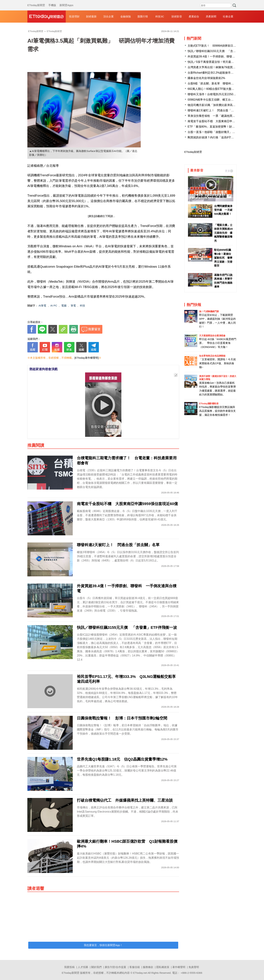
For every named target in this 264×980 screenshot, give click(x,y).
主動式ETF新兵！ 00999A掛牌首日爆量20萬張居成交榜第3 (225, 46)
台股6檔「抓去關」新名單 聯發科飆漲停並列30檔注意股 (223, 83)
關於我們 (96, 967)
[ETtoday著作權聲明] (87, 358)
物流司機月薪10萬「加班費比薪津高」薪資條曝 (217, 105)
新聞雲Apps (66, 2)
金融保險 (126, 16)
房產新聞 (211, 16)
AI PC (54, 306)
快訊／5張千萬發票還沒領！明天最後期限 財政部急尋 (222, 62)
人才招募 (83, 967)
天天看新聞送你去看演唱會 (212, 336)
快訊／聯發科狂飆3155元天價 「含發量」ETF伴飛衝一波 (224, 51)
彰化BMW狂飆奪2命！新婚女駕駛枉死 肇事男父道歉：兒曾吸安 (223, 258)
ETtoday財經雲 (193, 152)
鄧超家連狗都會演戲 (43, 369)
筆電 (73, 306)
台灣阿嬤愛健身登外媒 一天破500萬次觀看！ (223, 210)
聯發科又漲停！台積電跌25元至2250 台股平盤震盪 (220, 94)
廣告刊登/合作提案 (115, 967)
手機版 (52, 2)
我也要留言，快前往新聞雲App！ (103, 945)
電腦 (64, 306)
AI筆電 (42, 306)
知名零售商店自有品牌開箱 (212, 356)
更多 (229, 171)
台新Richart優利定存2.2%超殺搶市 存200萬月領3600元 (223, 73)
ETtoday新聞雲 (36, 2)
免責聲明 (194, 967)
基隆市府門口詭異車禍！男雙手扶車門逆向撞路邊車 (223, 281)
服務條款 (148, 967)
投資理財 (74, 16)
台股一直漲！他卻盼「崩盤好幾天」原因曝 (214, 132)
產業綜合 (194, 16)
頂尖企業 (108, 16)
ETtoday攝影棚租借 (209, 404)
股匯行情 (143, 16)
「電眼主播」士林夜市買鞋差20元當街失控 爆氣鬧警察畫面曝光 (223, 233)
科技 (82, 306)
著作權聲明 (179, 967)
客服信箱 (135, 967)
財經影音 (177, 16)
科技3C (160, 16)
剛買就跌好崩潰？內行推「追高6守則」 (212, 137)
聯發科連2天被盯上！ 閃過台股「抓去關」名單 (218, 110)
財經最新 (91, 16)
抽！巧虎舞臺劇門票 (209, 311)
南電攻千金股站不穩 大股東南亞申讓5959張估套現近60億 (224, 121)
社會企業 (228, 16)
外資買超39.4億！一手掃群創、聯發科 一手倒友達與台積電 (225, 56)
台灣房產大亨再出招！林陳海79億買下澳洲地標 (217, 67)
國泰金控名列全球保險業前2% (206, 78)
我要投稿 (69, 967)
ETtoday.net (140, 973)
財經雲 (47, 17)
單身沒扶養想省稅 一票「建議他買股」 (213, 116)
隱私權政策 (163, 967)
